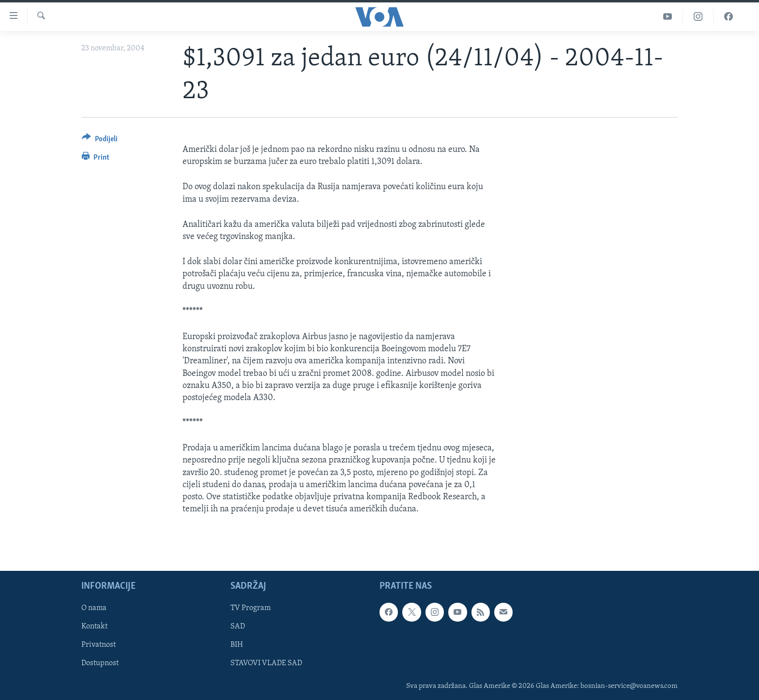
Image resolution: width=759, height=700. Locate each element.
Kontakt (94, 627)
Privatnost (99, 645)
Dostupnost (100, 664)
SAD (238, 627)
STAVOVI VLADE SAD (266, 664)
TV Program (250, 609)
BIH (237, 645)
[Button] (100, 141)
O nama (94, 609)
